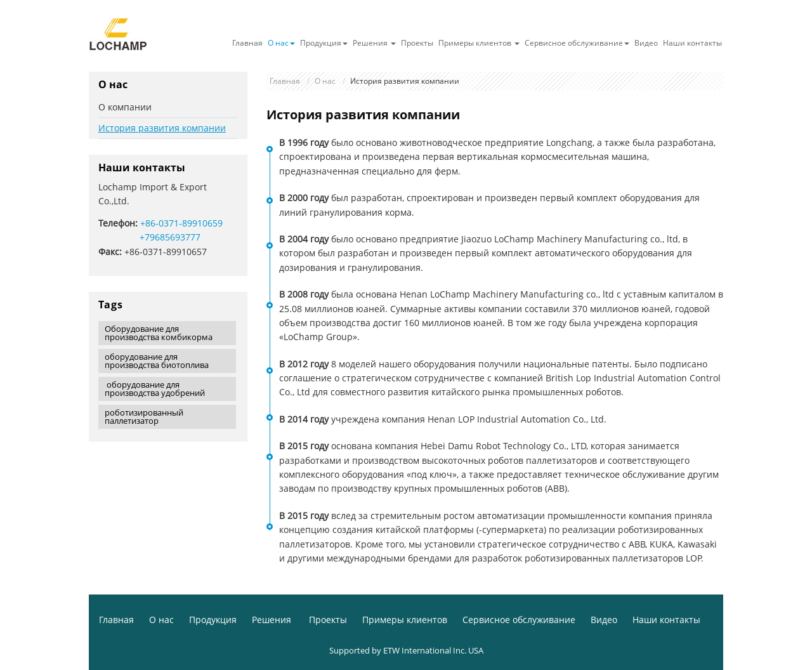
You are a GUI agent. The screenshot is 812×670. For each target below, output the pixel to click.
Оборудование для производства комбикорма (159, 333)
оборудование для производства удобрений (155, 389)
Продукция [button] (324, 43)
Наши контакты (692, 43)
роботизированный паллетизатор (144, 417)
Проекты (417, 43)
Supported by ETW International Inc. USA (406, 650)
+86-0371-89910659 (181, 223)
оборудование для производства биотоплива (157, 361)
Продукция (213, 620)
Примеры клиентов (405, 620)
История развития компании (162, 128)
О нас (325, 81)
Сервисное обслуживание (519, 620)
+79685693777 (170, 237)
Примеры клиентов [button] (479, 43)
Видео (646, 43)
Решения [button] (374, 43)
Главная (247, 43)
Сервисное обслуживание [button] (577, 43)
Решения (273, 620)
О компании (125, 107)
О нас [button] (281, 43)
